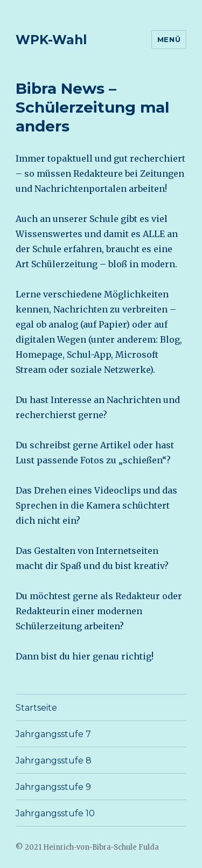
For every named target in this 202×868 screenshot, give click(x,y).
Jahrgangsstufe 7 (53, 734)
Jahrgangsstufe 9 (53, 787)
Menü (169, 39)
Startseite (36, 708)
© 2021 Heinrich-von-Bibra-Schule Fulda (87, 847)
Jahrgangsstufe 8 (54, 761)
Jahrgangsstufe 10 (55, 813)
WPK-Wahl (51, 40)
